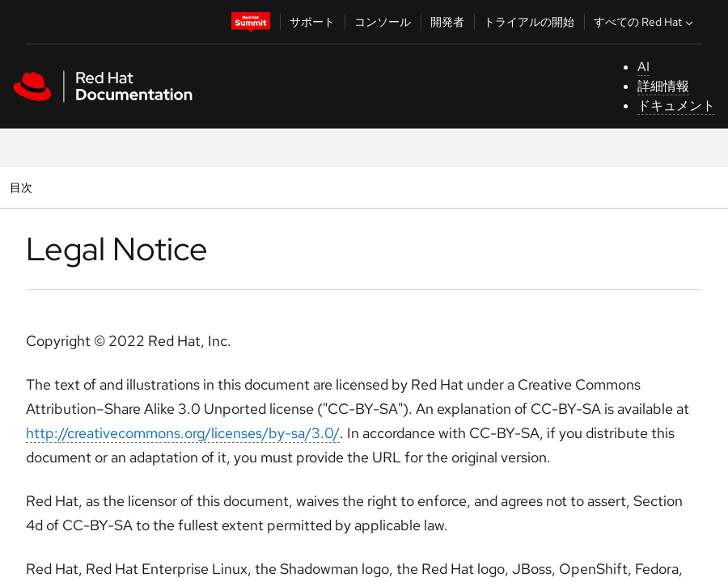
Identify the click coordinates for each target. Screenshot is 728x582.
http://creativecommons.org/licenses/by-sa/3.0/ (183, 433)
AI (643, 67)
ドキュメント (676, 105)
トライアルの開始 (529, 22)
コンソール (383, 22)
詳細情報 (663, 86)
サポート (312, 22)
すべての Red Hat (645, 22)
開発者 (447, 22)
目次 (23, 187)
